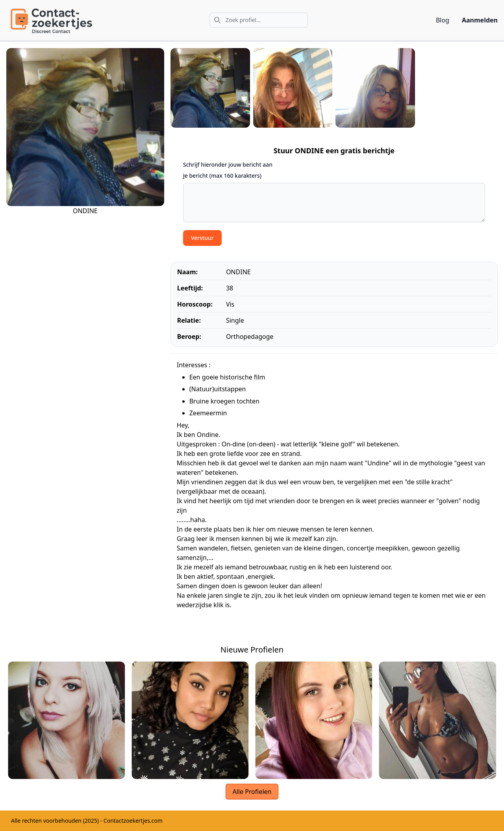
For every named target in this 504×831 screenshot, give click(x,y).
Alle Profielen (252, 792)
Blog (443, 20)
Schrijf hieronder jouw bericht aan (228, 165)
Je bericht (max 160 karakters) (222, 176)
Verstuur (202, 238)
